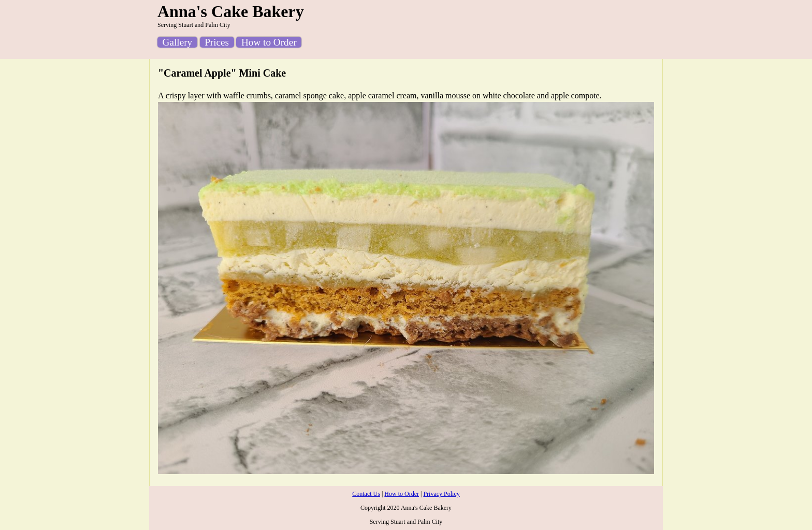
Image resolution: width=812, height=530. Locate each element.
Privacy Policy (441, 494)
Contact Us (366, 494)
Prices (217, 42)
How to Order (269, 42)
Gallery (178, 42)
